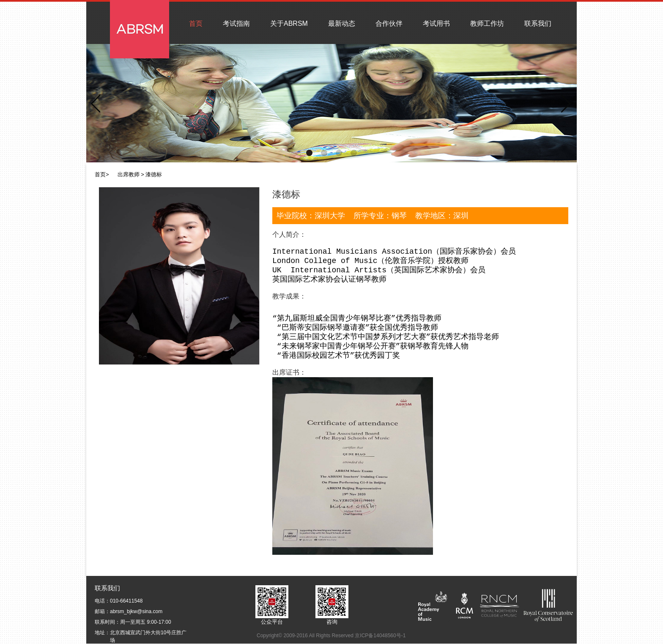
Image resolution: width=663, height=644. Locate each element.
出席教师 (129, 174)
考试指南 (236, 23)
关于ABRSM (289, 23)
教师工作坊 (487, 23)
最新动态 (342, 23)
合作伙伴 (389, 23)
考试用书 (436, 23)
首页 (196, 23)
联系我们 (538, 23)
